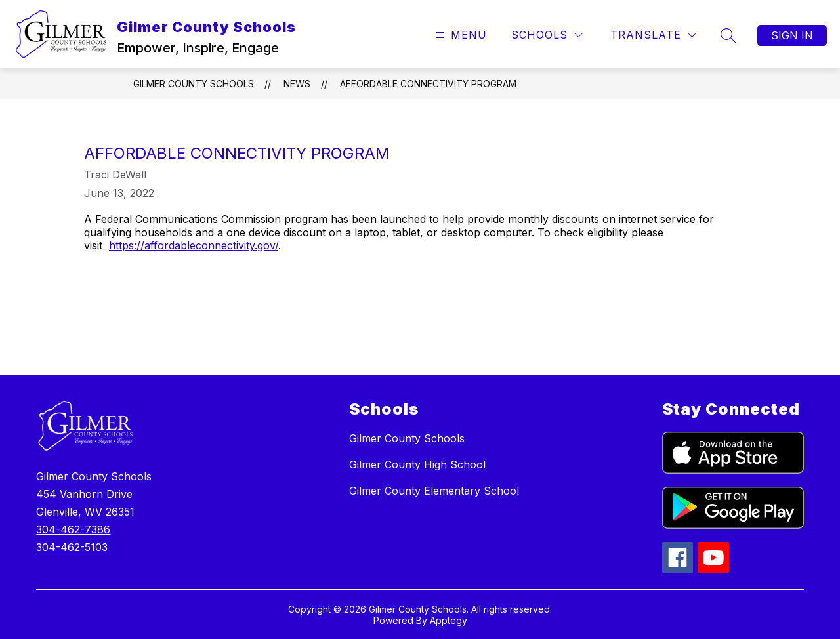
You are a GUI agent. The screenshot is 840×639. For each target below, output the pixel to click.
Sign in (792, 35)
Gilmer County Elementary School (434, 491)
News (297, 84)
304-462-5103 (72, 547)
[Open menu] (460, 35)
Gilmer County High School (417, 464)
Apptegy (449, 620)
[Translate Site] (653, 35)
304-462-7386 (73, 529)
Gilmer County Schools (194, 84)
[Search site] (728, 35)
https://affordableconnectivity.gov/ (194, 245)
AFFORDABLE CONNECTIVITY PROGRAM (428, 84)
